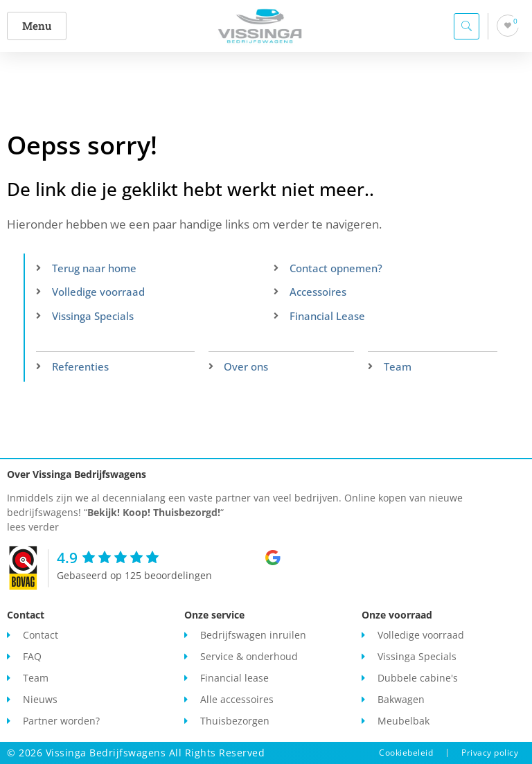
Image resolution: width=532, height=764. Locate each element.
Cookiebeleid (406, 753)
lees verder (33, 527)
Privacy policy (490, 753)
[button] (39, 26)
